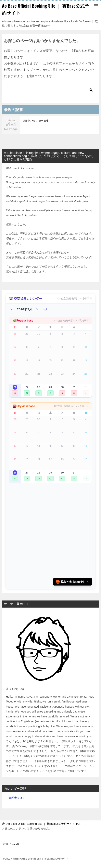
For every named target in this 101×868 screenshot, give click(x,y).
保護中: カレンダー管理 (36, 121)
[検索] (50, 90)
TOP (44, 824)
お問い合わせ (11, 844)
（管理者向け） (16, 798)
